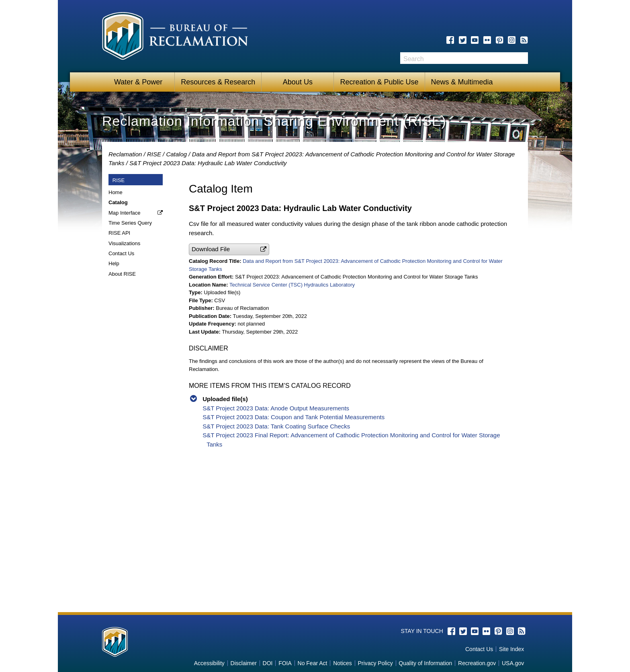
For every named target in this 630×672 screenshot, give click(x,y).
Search (522, 58)
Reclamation (125, 154)
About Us (298, 82)
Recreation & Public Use (379, 82)
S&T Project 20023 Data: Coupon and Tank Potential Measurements (294, 417)
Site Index (511, 649)
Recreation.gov (477, 663)
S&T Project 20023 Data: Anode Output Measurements (276, 408)
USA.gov (513, 663)
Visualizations (124, 243)
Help (114, 263)
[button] (229, 249)
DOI (268, 663)
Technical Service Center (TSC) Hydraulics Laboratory (292, 285)
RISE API (119, 233)
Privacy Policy (375, 663)
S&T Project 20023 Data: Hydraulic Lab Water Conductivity (208, 163)
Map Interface (125, 213)
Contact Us (121, 253)
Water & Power (138, 82)
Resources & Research (218, 82)
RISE (154, 154)
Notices (343, 663)
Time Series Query (130, 223)
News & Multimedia (462, 82)
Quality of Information (425, 663)
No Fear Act (313, 663)
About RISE (122, 274)
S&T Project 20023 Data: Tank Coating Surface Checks (276, 426)
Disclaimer (244, 663)
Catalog (176, 154)
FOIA (285, 663)
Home (116, 192)
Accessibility (209, 663)
